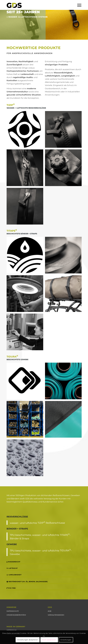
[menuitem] (78, 5)
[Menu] (78, 5)
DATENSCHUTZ (13, 611)
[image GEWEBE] (64, 382)
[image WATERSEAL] (26, 169)
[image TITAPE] (26, 256)
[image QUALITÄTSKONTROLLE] (26, 294)
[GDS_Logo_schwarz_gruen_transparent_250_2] (36, 5)
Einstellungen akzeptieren (28, 640)
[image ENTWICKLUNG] (26, 333)
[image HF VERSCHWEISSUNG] (64, 420)
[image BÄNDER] (64, 256)
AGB (50, 611)
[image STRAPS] (64, 294)
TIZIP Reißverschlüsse (51, 523)
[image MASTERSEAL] (64, 130)
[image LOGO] (26, 130)
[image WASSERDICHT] (26, 459)
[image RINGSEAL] (64, 169)
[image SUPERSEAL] (26, 207)
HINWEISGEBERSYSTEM (16, 615)
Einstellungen (66, 640)
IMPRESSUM (11, 630)
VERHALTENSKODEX (56, 615)
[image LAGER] (26, 420)
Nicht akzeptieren (49, 640)
